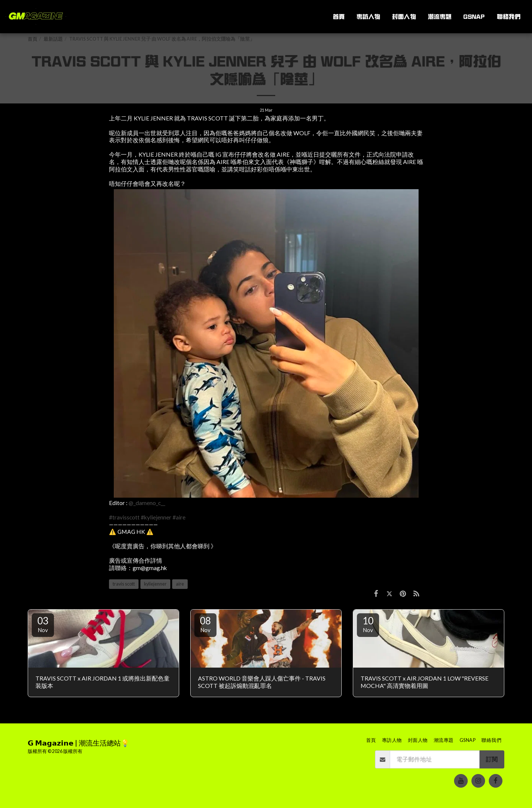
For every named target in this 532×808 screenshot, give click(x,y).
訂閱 (492, 759)
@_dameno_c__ (147, 503)
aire (180, 584)
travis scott (124, 584)
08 (205, 624)
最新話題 (53, 39)
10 (368, 624)
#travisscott (124, 517)
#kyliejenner (156, 517)
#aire (179, 517)
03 (43, 624)
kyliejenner (155, 584)
